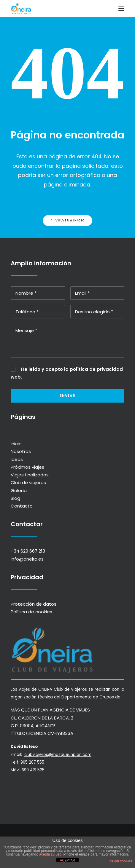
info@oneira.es (27, 559)
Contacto (22, 506)
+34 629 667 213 (28, 551)
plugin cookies (121, 861)
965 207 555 (37, 762)
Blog (15, 498)
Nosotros (21, 451)
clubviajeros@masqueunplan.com (63, 755)
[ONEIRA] (21, 9)
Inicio (16, 444)
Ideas (17, 459)
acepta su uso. (50, 854)
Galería (19, 490)
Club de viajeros (28, 482)
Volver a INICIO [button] (67, 221)
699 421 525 (38, 770)
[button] (121, 9)
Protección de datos (34, 604)
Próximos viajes (27, 467)
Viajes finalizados (30, 475)
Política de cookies (31, 612)
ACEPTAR (67, 860)
